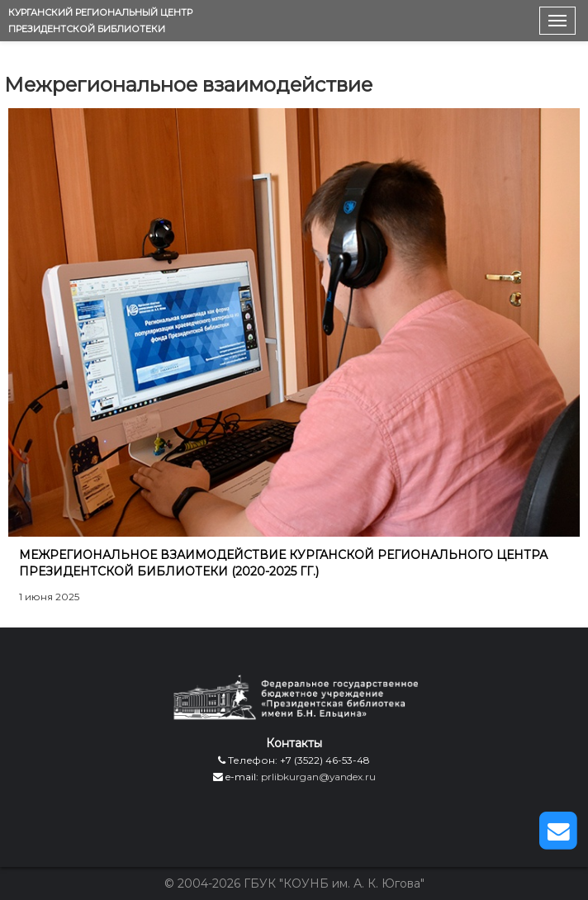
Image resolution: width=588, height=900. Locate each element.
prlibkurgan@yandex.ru (318, 777)
